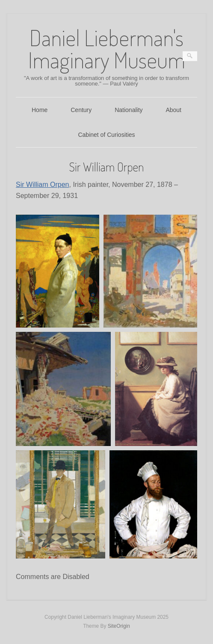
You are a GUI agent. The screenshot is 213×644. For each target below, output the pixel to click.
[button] (58, 271)
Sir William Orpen (42, 185)
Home (40, 110)
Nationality (129, 110)
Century (81, 110)
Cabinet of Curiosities (106, 135)
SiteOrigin (119, 626)
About (173, 110)
